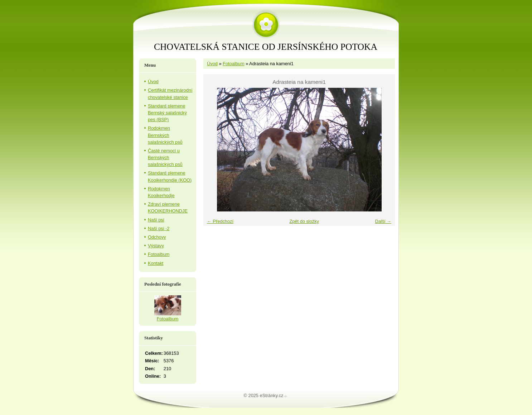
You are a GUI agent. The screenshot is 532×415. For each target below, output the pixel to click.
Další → (383, 221)
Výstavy (156, 246)
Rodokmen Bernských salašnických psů (165, 135)
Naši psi (156, 220)
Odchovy (157, 237)
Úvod (212, 64)
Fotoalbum (233, 64)
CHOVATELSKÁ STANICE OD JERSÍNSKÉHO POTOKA (266, 47)
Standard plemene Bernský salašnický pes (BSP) (167, 113)
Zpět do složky (304, 221)
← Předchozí (220, 221)
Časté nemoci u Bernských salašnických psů (165, 158)
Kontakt (156, 263)
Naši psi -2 (159, 228)
